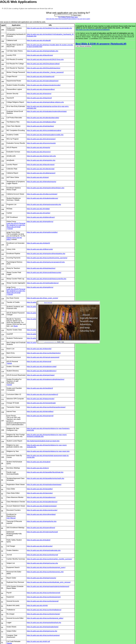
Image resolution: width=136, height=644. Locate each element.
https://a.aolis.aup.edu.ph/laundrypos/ (40, 55)
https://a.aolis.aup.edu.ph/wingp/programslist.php (44, 204)
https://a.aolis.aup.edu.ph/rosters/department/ (43, 81)
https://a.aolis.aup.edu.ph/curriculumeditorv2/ (42, 394)
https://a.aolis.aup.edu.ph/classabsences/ (41, 497)
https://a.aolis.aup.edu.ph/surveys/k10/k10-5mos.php (45, 59)
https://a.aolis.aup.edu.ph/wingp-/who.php (41, 156)
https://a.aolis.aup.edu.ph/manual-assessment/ (43, 357)
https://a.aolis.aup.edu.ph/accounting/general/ (43, 601)
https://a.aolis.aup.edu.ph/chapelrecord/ (41, 77)
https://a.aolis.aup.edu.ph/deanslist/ (39, 349)
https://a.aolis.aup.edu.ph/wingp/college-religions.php (45, 102)
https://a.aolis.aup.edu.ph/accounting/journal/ (42, 555)
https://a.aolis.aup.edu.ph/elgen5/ (38, 243)
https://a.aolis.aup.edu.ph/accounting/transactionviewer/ (46, 407)
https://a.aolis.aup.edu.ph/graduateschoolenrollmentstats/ (47, 111)
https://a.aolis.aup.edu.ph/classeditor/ (40, 489)
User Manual (11, 518)
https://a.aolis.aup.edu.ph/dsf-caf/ (38, 641)
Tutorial (9, 363)
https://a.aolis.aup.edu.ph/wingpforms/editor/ (42, 232)
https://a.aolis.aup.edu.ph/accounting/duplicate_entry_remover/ (49, 582)
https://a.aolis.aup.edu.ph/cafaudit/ (39, 40)
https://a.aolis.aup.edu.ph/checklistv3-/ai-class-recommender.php (49, 28)
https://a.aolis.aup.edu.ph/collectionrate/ (41, 169)
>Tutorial (10, 229)
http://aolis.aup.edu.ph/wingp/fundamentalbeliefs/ (93, 30)
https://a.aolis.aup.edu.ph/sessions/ (39, 94)
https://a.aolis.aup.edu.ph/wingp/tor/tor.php (42, 521)
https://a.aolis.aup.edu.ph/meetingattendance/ (43, 283)
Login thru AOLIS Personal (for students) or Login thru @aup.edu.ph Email (16, 225)
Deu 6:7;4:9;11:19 (48, 303)
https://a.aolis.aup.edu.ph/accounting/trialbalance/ (44, 610)
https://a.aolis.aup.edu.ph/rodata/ (38, 209)
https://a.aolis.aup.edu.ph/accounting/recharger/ (43, 614)
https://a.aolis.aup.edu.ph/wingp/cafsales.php (42, 51)
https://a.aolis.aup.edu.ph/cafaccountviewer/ (42, 194)
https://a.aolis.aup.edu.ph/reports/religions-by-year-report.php (48, 451)
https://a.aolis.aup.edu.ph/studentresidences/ (42, 198)
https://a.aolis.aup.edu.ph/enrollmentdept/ (41, 514)
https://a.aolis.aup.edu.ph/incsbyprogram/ (41, 139)
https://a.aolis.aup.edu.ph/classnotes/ (40, 493)
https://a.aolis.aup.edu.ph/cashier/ (39, 213)
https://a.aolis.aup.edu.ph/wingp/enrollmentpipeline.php (46, 254)
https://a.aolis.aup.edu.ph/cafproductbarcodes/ (43, 118)
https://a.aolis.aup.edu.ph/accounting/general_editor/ (45, 618)
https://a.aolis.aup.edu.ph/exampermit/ (40, 416)
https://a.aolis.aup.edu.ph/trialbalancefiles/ (41, 122)
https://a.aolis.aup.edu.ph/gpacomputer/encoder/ (44, 85)
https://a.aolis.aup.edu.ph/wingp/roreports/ (41, 578)
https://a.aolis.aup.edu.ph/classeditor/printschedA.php (45, 478)
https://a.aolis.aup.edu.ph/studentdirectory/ (42, 371)
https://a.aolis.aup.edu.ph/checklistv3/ (40, 388)
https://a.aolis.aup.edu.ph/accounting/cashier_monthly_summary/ (49, 559)
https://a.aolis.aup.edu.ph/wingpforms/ (40, 222)
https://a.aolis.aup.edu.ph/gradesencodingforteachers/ (46, 379)
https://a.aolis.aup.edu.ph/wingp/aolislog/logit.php (44, 623)
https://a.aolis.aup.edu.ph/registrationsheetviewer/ (44, 485)
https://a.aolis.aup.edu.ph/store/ (38, 177)
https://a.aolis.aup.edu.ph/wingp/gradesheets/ (43, 627)
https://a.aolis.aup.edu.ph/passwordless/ (41, 89)
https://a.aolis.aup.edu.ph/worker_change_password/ (45, 72)
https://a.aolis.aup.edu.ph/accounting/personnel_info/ (45, 572)
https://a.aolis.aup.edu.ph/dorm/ (38, 468)
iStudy (16, 326)
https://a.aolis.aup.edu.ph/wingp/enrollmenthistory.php (46, 188)
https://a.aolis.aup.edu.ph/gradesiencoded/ (42, 367)
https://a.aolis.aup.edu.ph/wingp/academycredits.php (45, 135)
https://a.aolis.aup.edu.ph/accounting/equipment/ (44, 597)
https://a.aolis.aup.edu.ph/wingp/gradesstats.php (44, 550)
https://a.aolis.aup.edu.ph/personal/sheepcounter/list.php (47, 279)
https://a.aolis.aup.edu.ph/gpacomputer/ (41, 399)
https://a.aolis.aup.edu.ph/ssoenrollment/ (41, 528)
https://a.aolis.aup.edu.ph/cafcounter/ (40, 546)
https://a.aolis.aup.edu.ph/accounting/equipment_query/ (46, 567)
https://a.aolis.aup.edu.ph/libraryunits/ (40, 249)
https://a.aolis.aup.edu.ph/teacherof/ (39, 98)
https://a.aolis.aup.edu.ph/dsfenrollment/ (41, 217)
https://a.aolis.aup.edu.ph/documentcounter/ (42, 510)
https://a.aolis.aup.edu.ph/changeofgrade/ (41, 403)
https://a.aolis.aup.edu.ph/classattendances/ (42, 502)
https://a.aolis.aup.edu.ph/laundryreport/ (41, 165)
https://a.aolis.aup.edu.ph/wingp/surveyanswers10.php (46, 262)
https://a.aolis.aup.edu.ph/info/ (37, 606)
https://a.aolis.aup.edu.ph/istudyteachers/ (41, 268)
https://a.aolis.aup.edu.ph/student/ (39, 462)
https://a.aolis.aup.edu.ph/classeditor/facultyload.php (45, 472)
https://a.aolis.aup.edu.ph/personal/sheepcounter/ (44, 273)
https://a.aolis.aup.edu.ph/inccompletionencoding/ (44, 130)
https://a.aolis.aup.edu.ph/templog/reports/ (42, 182)
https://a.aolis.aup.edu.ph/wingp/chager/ (41, 375)
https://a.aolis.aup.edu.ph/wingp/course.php (42, 631)
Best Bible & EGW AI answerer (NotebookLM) (101, 44)
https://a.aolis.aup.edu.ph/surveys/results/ (41, 143)
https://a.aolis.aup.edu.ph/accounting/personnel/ (44, 593)
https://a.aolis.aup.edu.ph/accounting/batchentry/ (44, 353)
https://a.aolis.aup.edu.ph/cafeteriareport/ (41, 173)
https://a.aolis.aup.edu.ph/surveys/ (39, 152)
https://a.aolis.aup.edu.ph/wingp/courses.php (42, 563)
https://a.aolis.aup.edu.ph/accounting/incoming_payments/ (47, 258)
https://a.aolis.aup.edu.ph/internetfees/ (40, 412)
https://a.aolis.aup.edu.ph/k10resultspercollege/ (43, 64)
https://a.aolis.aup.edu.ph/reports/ (38, 148)
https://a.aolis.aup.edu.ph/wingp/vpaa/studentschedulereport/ (48, 586)
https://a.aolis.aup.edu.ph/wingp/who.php (41, 160)
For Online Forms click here (68, 18)
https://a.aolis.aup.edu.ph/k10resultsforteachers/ (44, 68)
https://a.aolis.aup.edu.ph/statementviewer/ (42, 506)
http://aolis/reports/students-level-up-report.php (43, 441)
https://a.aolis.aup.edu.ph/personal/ (39, 362)
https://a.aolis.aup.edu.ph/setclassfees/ (40, 126)
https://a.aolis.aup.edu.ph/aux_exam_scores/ (42, 298)
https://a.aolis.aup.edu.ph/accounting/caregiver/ (43, 635)
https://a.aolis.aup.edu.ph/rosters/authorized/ (42, 532)
